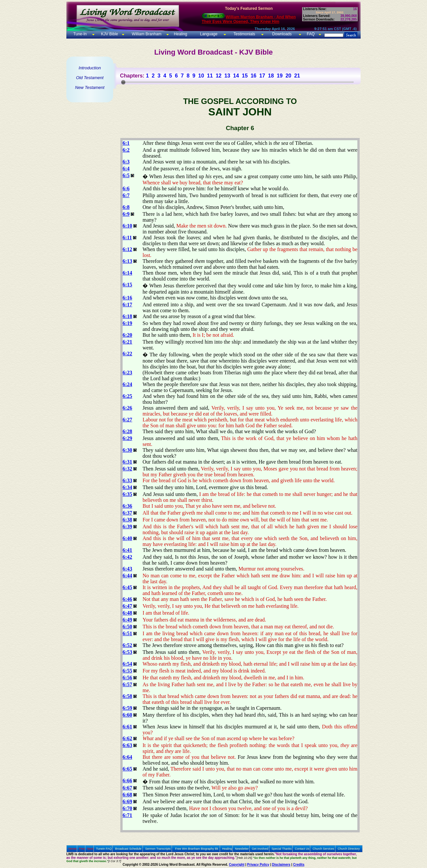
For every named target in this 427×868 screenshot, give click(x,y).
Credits (299, 865)
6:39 (127, 527)
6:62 (127, 738)
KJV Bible (109, 34)
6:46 (127, 599)
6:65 (127, 769)
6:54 (127, 664)
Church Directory (349, 849)
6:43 (127, 569)
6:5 (126, 175)
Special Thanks (282, 849)
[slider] (123, 82)
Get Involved (260, 849)
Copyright (237, 865)
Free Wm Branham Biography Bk (197, 849)
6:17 (127, 305)
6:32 (127, 469)
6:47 (127, 606)
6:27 (127, 420)
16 (253, 76)
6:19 (127, 323)
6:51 (127, 633)
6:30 (127, 450)
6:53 (127, 652)
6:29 (127, 438)
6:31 (127, 462)
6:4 (126, 169)
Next (90, 849)
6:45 (127, 587)
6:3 (126, 162)
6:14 (127, 273)
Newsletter (242, 849)
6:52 (127, 645)
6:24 (127, 384)
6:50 (127, 627)
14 (236, 76)
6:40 (127, 538)
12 (219, 76)
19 (280, 76)
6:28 (127, 431)
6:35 (127, 494)
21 (297, 76)
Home (73, 849)
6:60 (127, 715)
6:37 (127, 513)
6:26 (127, 408)
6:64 (127, 757)
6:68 (127, 795)
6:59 (127, 708)
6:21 (127, 342)
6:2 (126, 150)
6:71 (127, 815)
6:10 (127, 226)
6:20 (127, 335)
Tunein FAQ (104, 849)
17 (262, 76)
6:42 (127, 557)
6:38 (127, 520)
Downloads (282, 34)
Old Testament (90, 78)
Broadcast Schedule (128, 849)
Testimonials (244, 34)
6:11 (127, 238)
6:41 (127, 550)
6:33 (127, 480)
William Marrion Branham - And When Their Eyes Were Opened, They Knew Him (249, 19)
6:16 (127, 298)
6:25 (127, 396)
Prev (82, 849)
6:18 (127, 316)
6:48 (127, 613)
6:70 (127, 808)
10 (201, 76)
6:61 (127, 727)
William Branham (146, 34)
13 (227, 76)
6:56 (127, 678)
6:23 (127, 373)
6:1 (126, 143)
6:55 (127, 671)
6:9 (126, 214)
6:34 (127, 487)
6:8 (126, 207)
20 (288, 76)
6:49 (127, 620)
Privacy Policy (258, 865)
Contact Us (302, 849)
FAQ (311, 34)
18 (271, 76)
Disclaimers (281, 865)
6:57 (127, 684)
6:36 (127, 506)
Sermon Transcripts (158, 849)
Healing (180, 34)
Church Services (323, 849)
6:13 (127, 261)
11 (210, 76)
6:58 (127, 696)
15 (245, 76)
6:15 (127, 285)
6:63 (127, 745)
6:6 (126, 188)
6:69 (127, 801)
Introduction (90, 68)
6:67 (127, 788)
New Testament (90, 87)
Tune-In (80, 34)
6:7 (126, 195)
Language (208, 34)
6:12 (127, 249)
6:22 (127, 354)
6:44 (127, 576)
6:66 (127, 781)
